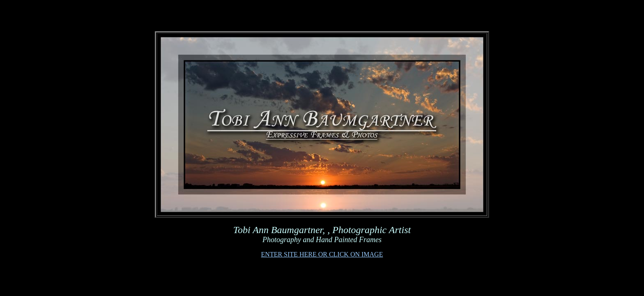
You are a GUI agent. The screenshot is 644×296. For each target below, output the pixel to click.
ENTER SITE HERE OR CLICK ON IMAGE (322, 254)
